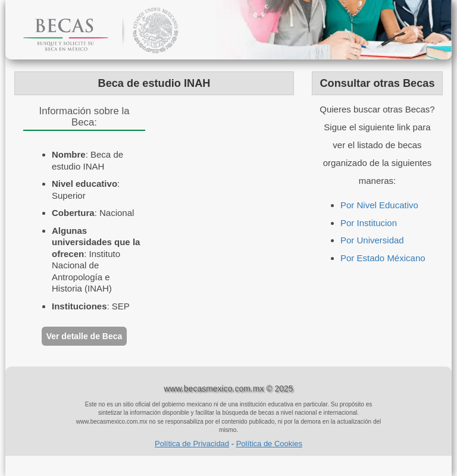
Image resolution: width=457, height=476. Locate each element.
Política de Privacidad (192, 444)
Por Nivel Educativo (379, 205)
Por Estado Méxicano (383, 258)
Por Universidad (372, 240)
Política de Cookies (269, 444)
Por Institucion (369, 223)
